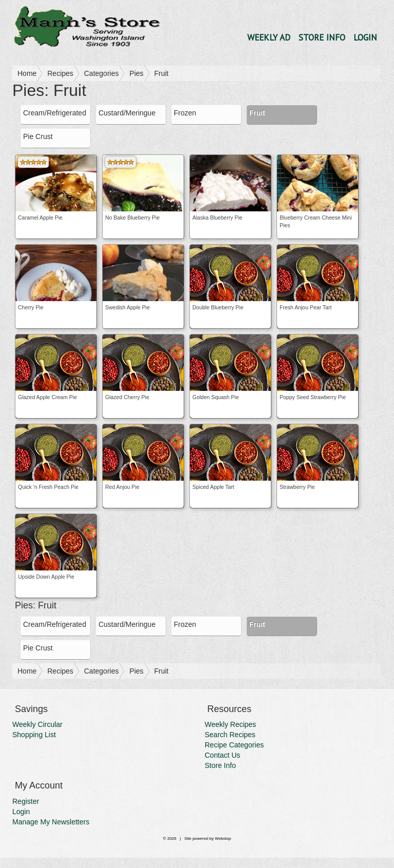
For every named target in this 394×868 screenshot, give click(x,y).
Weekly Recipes (230, 724)
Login (365, 37)
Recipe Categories (234, 745)
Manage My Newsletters (51, 822)
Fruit (161, 73)
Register (26, 801)
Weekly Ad (269, 37)
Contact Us (222, 755)
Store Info (322, 37)
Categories (102, 73)
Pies (136, 73)
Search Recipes (230, 735)
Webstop (223, 839)
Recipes (60, 73)
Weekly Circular (37, 724)
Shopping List (34, 735)
